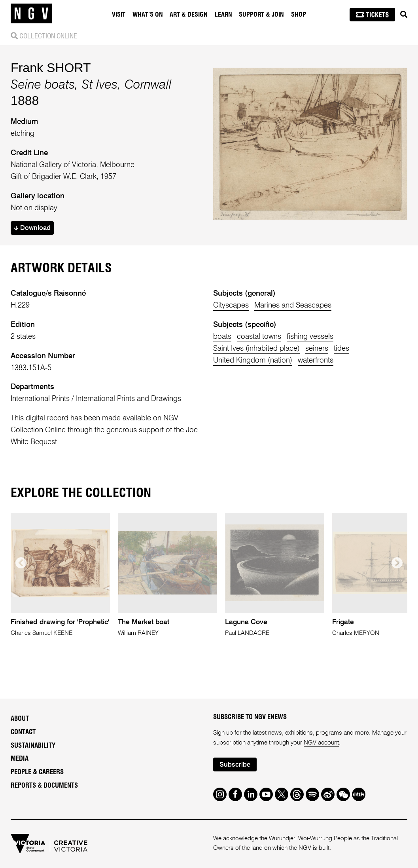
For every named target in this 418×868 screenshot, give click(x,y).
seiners (317, 349)
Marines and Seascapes (293, 305)
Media (20, 759)
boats (222, 337)
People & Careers (37, 772)
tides (341, 349)
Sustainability (33, 746)
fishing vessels (310, 337)
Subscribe (235, 765)
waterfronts (316, 360)
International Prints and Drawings (129, 399)
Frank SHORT (51, 68)
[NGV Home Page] (31, 14)
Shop (299, 15)
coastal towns (259, 337)
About (20, 719)
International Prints (40, 399)
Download (32, 228)
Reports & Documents (44, 786)
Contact (23, 732)
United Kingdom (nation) (253, 360)
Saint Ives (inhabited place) (256, 349)
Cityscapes (231, 305)
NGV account (321, 743)
